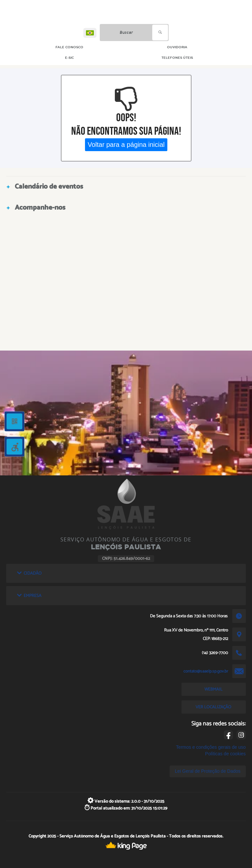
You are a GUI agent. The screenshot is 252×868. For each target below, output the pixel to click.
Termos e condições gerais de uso (211, 747)
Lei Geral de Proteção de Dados (208, 771)
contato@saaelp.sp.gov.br (206, 671)
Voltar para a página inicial (126, 145)
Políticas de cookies (225, 754)
